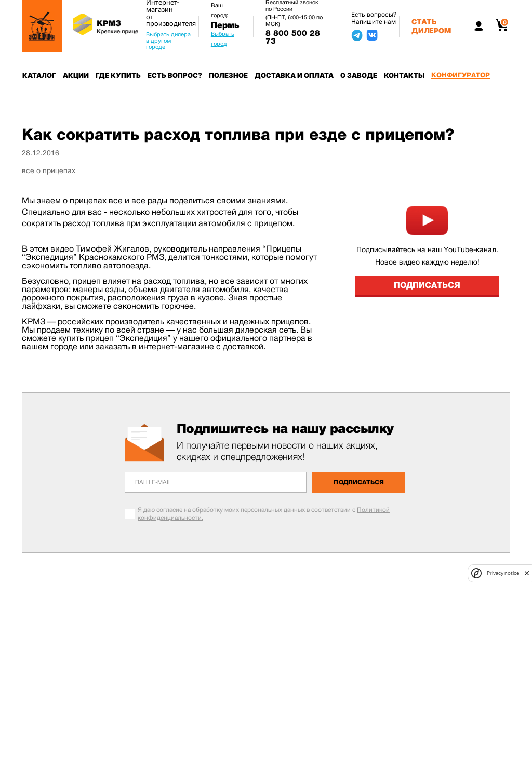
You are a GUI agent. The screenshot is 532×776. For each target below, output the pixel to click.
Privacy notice (503, 573)
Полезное (228, 75)
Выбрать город (223, 39)
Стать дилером (431, 26)
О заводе (359, 75)
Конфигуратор (461, 75)
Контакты (404, 75)
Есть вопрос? (175, 75)
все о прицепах (49, 170)
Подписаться (427, 285)
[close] (527, 573)
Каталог (39, 75)
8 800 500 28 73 (293, 37)
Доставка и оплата (294, 75)
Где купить (118, 75)
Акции (76, 75)
